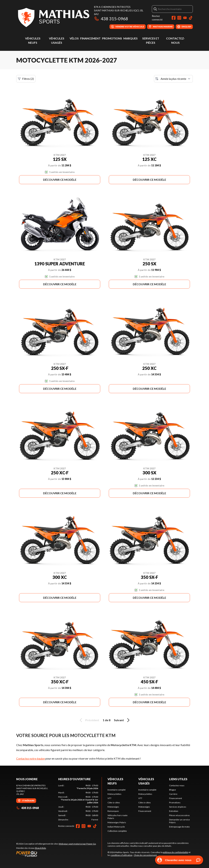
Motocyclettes (114, 794)
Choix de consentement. (145, 855)
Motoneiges (113, 807)
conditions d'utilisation (122, 855)
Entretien (174, 811)
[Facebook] (174, 18)
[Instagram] (179, 18)
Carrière (173, 794)
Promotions (112, 38)
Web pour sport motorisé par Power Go (77, 844)
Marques (130, 38)
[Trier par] (173, 79)
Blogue (173, 790)
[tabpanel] (78, 803)
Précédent (89, 720)
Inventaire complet (117, 790)
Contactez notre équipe (31, 758)
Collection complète (117, 831)
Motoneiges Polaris (117, 822)
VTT (109, 798)
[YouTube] (185, 18)
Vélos (74, 38)
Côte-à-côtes (114, 803)
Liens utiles (178, 779)
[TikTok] (191, 18)
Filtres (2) (26, 79)
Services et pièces (178, 807)
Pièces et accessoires (179, 815)
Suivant (122, 720)
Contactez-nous (177, 785)
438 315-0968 (111, 19)
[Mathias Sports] (53, 17)
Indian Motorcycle (116, 827)
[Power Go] (56, 854)
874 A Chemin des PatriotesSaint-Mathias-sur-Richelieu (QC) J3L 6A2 (119, 10)
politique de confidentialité (175, 852)
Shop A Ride (40, 848)
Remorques (113, 811)
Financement (90, 38)
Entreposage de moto (179, 827)
